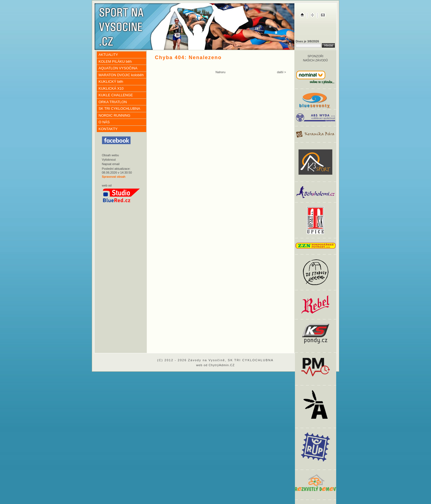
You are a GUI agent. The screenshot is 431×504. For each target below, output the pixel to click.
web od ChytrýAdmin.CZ (215, 365)
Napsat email (111, 164)
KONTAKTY (108, 129)
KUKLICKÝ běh (111, 82)
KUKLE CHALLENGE (116, 95)
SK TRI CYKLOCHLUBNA (119, 109)
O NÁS (104, 122)
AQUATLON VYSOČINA (118, 68)
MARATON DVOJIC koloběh (121, 75)
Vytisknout (109, 160)
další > (282, 72)
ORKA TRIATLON (113, 102)
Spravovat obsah (114, 177)
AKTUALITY (108, 55)
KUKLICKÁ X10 (111, 88)
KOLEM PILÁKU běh (115, 61)
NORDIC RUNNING (115, 115)
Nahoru (220, 72)
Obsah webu (110, 155)
